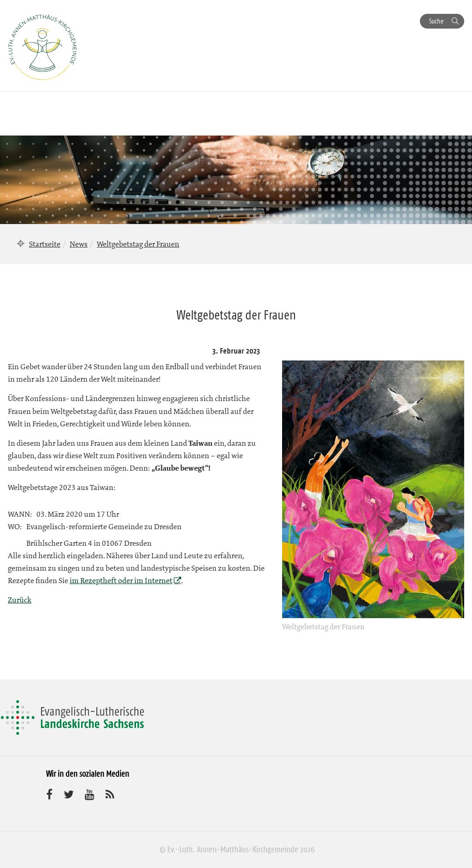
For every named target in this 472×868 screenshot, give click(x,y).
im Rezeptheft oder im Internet (121, 580)
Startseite (45, 244)
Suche (436, 21)
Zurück (20, 600)
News (79, 244)
